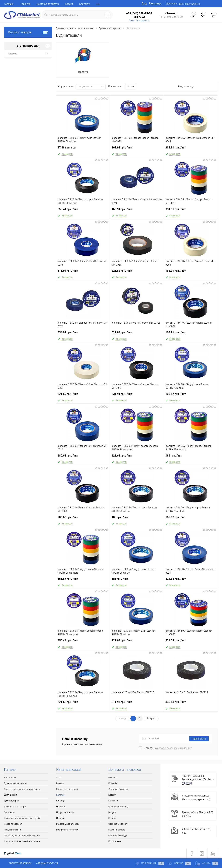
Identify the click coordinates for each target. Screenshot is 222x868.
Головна (9, 4)
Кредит (69, 4)
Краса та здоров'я (13, 824)
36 (46, 54)
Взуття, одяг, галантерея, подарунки (22, 789)
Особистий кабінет (118, 824)
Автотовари (10, 777)
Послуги (60, 818)
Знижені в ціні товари (15, 806)
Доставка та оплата (48, 4)
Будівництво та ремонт (16, 783)
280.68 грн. (83, 457)
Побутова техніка (13, 830)
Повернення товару (118, 806)
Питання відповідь (118, 835)
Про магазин (115, 841)
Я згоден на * (168, 748)
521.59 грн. (83, 395)
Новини (112, 818)
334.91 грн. (191, 149)
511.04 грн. (83, 272)
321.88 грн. (137, 272)
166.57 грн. (191, 395)
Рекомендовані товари (68, 824)
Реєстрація (155, 3)
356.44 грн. (83, 211)
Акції (59, 777)
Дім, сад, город (11, 801)
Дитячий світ (11, 795)
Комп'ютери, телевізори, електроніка (23, 818)
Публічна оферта (117, 830)
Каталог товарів (28, 32)
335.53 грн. (191, 703)
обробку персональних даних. (174, 748)
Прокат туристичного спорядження (22, 835)
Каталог (60, 795)
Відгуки (112, 812)
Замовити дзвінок (139, 20)
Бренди (60, 783)
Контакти (85, 4)
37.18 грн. (83, 149)
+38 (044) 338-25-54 (139, 13)
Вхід (144, 3)
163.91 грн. (137, 149)
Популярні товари (65, 812)
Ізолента (13, 54)
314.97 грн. (137, 703)
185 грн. (191, 457)
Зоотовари (9, 812)
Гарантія (26, 4)
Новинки (61, 806)
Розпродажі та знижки (68, 830)
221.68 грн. (137, 457)
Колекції (60, 801)
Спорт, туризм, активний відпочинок (22, 841)
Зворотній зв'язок (18, 863)
